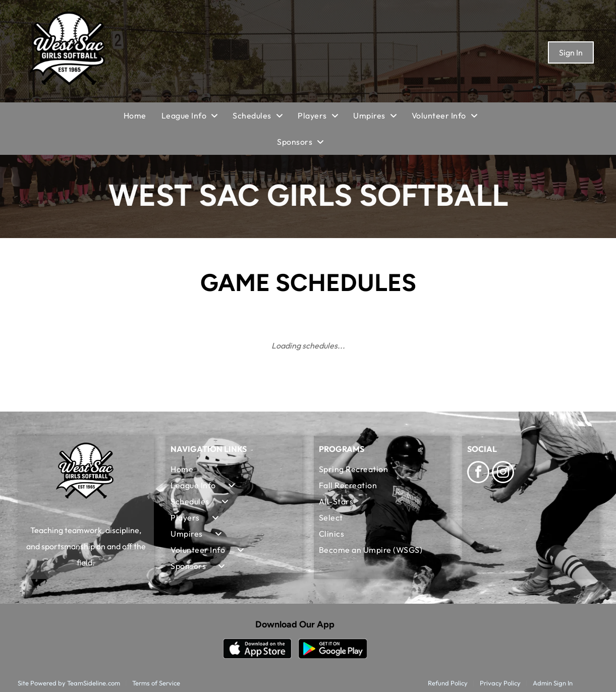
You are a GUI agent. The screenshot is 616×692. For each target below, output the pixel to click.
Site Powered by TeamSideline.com (69, 683)
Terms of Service (156, 683)
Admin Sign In (553, 683)
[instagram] (503, 473)
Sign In (571, 52)
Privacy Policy (500, 683)
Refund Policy (448, 683)
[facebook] (478, 473)
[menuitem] (143, 116)
